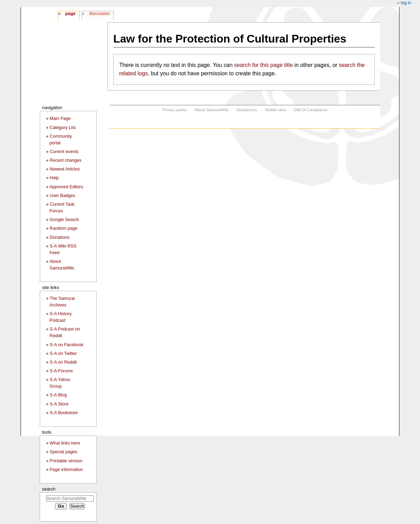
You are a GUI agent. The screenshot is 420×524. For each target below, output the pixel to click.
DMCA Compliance (311, 110)
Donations (60, 237)
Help (54, 178)
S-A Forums (61, 371)
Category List (63, 128)
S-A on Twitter (63, 354)
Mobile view (275, 110)
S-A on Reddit (63, 362)
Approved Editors (66, 187)
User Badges (63, 196)
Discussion (100, 14)
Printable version (66, 461)
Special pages (64, 452)
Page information (66, 470)
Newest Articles (65, 169)
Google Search (64, 220)
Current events (64, 152)
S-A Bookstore (64, 413)
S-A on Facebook (67, 345)
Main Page (60, 119)
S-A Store (59, 404)
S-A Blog (58, 395)
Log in (406, 3)
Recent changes (66, 160)
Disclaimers (247, 110)
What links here (65, 443)
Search (49, 489)
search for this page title (264, 65)
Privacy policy (175, 110)
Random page (64, 228)
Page (70, 14)
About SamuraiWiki (211, 110)
